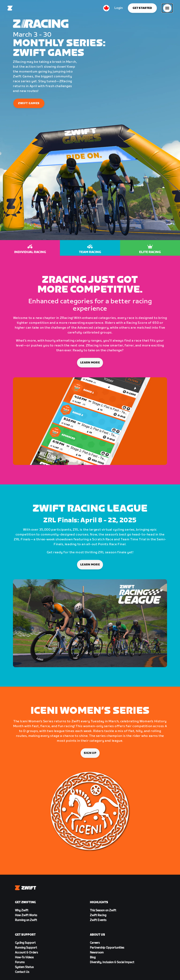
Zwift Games (29, 103)
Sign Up (90, 753)
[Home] (10, 8)
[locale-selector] (106, 8)
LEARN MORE (90, 565)
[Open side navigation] (167, 8)
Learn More (90, 363)
